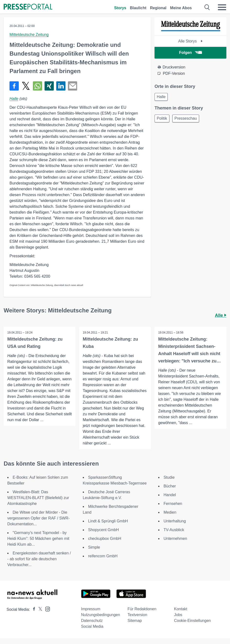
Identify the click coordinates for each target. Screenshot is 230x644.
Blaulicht (138, 8)
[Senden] (73, 86)
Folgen (190, 53)
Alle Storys (190, 41)
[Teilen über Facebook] (14, 86)
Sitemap (135, 621)
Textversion (137, 615)
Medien (170, 512)
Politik (162, 118)
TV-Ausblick (174, 530)
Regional (158, 8)
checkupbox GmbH (105, 539)
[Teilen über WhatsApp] (37, 86)
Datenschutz (92, 621)
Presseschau (186, 118)
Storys (120, 8)
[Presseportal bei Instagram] (46, 609)
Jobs (178, 615)
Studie (169, 477)
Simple (94, 547)
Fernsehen (173, 504)
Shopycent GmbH (103, 530)
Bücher (170, 486)
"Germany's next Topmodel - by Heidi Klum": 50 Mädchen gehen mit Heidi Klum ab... (38, 539)
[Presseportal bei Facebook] (33, 609)
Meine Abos (181, 8)
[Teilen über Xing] (49, 86)
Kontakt (181, 609)
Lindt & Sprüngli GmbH (108, 521)
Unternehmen (175, 539)
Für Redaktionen (142, 609)
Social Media (92, 626)
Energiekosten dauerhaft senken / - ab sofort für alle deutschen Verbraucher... (39, 559)
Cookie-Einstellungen (192, 621)
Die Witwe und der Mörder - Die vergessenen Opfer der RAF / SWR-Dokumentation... (38, 518)
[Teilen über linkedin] (61, 86)
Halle (14, 99)
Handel (170, 495)
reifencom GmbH (103, 556)
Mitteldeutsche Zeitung (29, 35)
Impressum (91, 609)
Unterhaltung (175, 521)
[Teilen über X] (26, 86)
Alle (221, 315)
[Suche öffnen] (207, 7)
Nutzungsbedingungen (101, 615)
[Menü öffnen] (222, 7)
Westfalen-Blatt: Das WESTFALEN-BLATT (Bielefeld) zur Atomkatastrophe (38, 498)
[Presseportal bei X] (39, 609)
